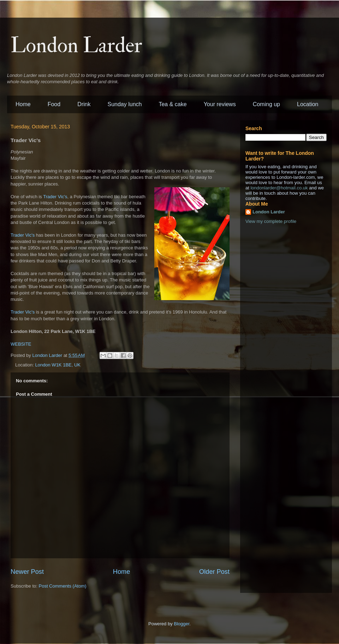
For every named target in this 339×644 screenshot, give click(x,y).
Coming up (266, 104)
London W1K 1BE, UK (58, 365)
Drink (84, 104)
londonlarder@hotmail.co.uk (279, 188)
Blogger (182, 624)
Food (54, 104)
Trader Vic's (55, 197)
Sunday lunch (125, 104)
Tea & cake (173, 104)
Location (308, 104)
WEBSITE (21, 344)
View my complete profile (271, 221)
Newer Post (27, 572)
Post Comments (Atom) (63, 586)
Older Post (214, 572)
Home (23, 104)
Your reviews (220, 104)
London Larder (76, 46)
